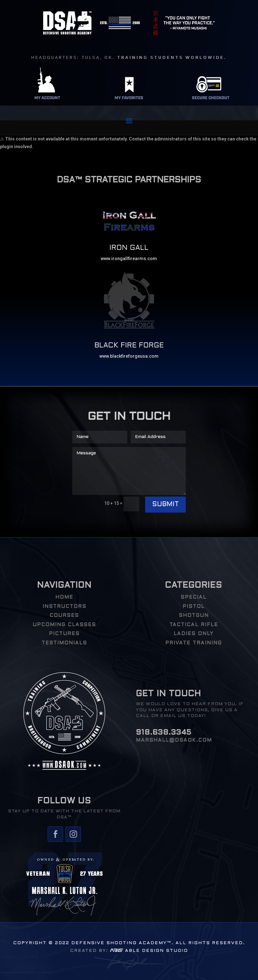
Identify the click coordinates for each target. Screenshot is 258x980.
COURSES (64, 616)
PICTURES (64, 634)
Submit (165, 505)
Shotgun (194, 616)
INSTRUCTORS (64, 607)
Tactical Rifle (194, 625)
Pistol (194, 607)
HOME (64, 597)
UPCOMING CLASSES (64, 625)
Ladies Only (194, 634)
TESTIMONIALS (64, 643)
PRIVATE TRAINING (194, 643)
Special (194, 597)
